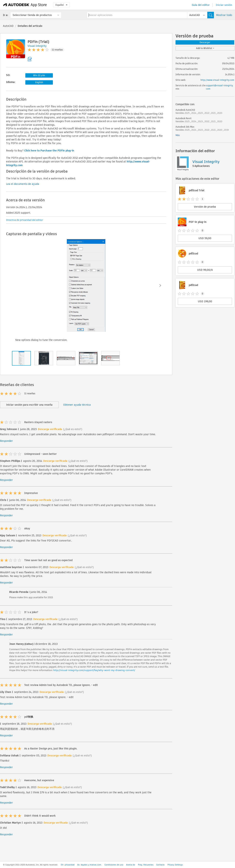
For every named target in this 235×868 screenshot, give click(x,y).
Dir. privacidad (68, 865)
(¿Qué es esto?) (73, 429)
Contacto (160, 865)
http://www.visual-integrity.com (217, 80)
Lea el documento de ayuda (23, 184)
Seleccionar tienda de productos (32, 15)
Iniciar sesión (224, 5)
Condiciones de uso (114, 865)
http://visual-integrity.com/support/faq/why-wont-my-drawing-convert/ (94, 670)
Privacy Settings (175, 865)
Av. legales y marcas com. (90, 865)
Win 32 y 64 (39, 75)
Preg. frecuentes (146, 865)
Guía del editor (201, 5)
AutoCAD (8, 26)
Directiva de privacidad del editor (25, 220)
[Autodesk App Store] (25, 5)
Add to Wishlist (205, 48)
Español (61, 5)
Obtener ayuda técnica (77, 405)
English (39, 82)
